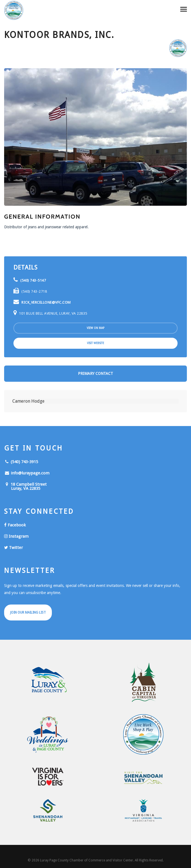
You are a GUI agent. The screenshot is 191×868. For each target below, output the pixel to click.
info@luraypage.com (27, 473)
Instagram (16, 536)
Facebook (15, 525)
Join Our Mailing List (28, 612)
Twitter (13, 548)
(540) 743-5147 (30, 280)
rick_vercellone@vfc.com (42, 302)
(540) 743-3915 (21, 462)
